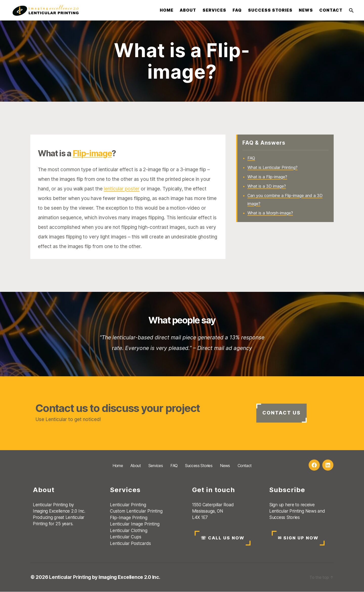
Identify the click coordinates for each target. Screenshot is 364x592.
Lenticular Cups (126, 537)
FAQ (237, 10)
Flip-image (92, 153)
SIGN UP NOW (299, 538)
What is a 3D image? (267, 186)
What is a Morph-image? (270, 213)
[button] (351, 10)
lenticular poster (122, 189)
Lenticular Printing (128, 505)
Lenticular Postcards (130, 543)
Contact (331, 10)
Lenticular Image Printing (135, 524)
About (188, 10)
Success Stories (270, 10)
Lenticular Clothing (129, 531)
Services (214, 10)
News (306, 10)
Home (167, 10)
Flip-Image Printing (129, 518)
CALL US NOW (223, 538)
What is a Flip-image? (267, 177)
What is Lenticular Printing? (272, 167)
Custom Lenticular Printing (136, 511)
